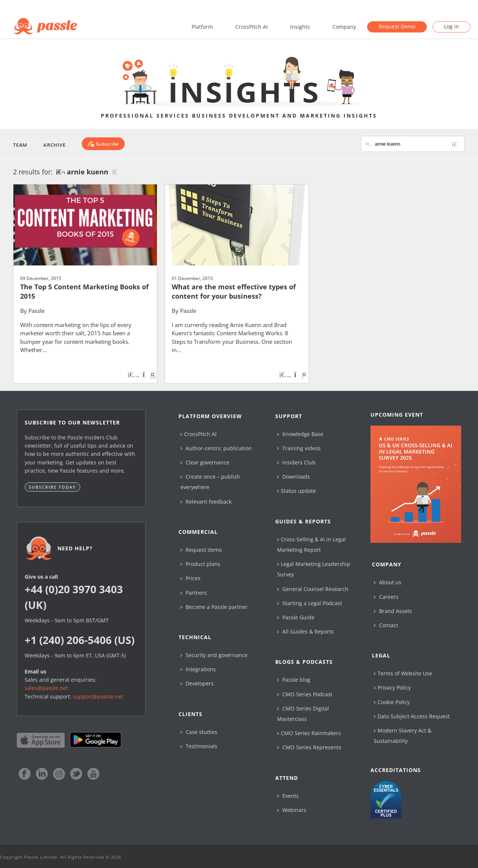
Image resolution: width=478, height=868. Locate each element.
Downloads (294, 477)
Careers (386, 597)
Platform (202, 27)
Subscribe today (52, 487)
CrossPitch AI (252, 27)
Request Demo (397, 26)
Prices (190, 578)
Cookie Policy (392, 702)
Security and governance (214, 655)
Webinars (292, 810)
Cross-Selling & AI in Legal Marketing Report (311, 545)
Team (20, 145)
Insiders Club (296, 462)
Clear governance (205, 462)
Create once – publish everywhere (210, 482)
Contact (386, 625)
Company (344, 27)
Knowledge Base (300, 434)
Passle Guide (296, 617)
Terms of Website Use (403, 673)
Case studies (199, 732)
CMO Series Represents (309, 747)
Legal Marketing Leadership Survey (314, 569)
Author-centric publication (216, 448)
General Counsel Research (313, 589)
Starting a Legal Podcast (310, 603)
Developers (197, 683)
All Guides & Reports (305, 631)
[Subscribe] (103, 144)
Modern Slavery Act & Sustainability (403, 736)
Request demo (201, 550)
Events (288, 796)
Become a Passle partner (214, 607)
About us (388, 582)
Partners (194, 593)
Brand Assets (393, 611)
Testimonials (199, 746)
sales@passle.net (46, 688)
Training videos (299, 448)
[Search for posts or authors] (417, 144)
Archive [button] (54, 145)
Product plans (200, 564)
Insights (300, 27)
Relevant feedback (206, 502)
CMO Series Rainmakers (309, 733)
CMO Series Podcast (305, 694)
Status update (297, 491)
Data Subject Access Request (412, 716)
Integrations (198, 669)
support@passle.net (98, 696)
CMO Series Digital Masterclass (303, 714)
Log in (451, 26)
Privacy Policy (392, 687)
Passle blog (294, 680)
